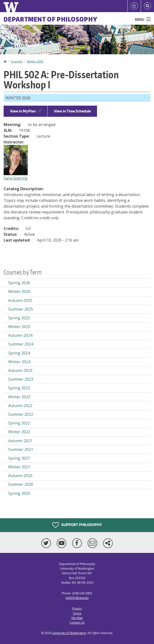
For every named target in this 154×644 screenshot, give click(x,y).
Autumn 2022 (20, 406)
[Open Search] (147, 6)
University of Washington (69, 633)
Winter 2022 (19, 432)
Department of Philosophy (51, 19)
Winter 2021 (19, 467)
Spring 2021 (19, 458)
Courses (17, 61)
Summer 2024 (21, 344)
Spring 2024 (19, 353)
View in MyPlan (25, 111)
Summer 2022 (21, 414)
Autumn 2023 (20, 370)
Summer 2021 (21, 449)
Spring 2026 (19, 283)
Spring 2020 (19, 493)
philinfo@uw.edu (77, 598)
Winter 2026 (35, 61)
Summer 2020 (21, 484)
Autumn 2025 (20, 300)
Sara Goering (16, 178)
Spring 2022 (19, 423)
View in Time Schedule (72, 111)
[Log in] (134, 6)
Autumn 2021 (20, 441)
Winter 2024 (19, 362)
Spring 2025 (19, 318)
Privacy (77, 609)
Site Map (77, 618)
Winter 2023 (19, 397)
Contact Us (77, 623)
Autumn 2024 (20, 335)
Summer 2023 (21, 379)
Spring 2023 (19, 388)
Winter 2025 (19, 327)
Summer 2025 (21, 309)
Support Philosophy (77, 525)
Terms (77, 613)
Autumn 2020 (20, 476)
